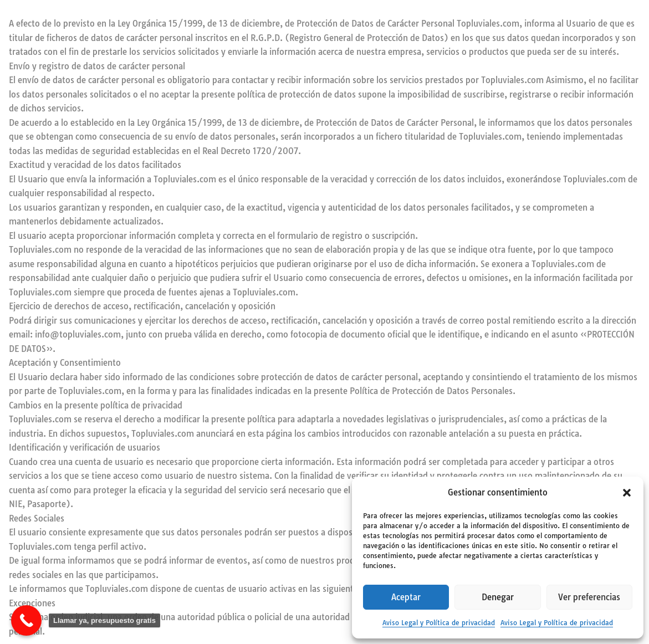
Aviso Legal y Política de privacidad (439, 623)
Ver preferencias (589, 597)
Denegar (498, 597)
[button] (627, 493)
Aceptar (406, 597)
